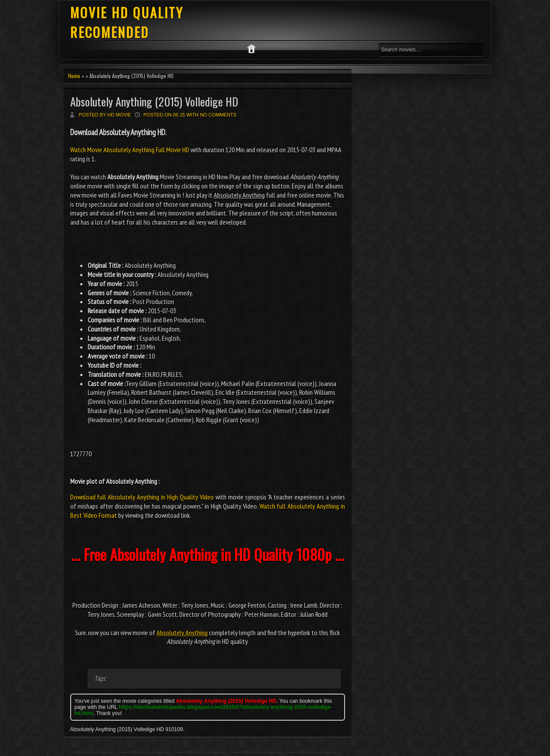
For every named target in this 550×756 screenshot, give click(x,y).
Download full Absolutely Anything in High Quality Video (142, 497)
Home (74, 76)
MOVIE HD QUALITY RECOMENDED (127, 22)
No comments (218, 115)
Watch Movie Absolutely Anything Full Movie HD (130, 150)
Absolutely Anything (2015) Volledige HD (154, 101)
